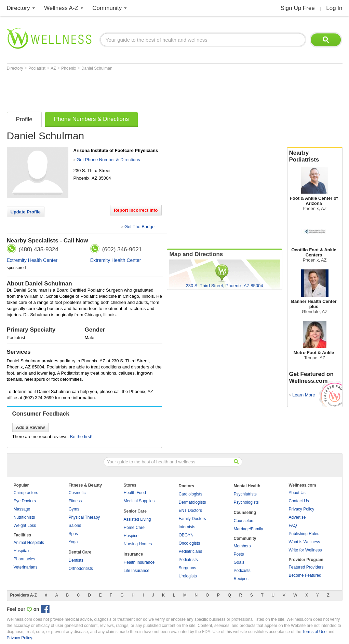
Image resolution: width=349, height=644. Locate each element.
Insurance (133, 554)
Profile (24, 119)
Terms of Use (314, 632)
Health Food (135, 493)
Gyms (74, 509)
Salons (75, 526)
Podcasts (242, 571)
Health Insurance (139, 562)
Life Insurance (137, 571)
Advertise (297, 517)
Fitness (75, 501)
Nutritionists (24, 517)
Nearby (315, 156)
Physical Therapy (84, 517)
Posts (239, 554)
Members (242, 546)
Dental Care (80, 552)
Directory (18, 8)
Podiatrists (188, 560)
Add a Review (31, 427)
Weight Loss (25, 526)
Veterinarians (26, 567)
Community (107, 8)
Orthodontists (81, 569)
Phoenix (69, 68)
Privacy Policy (302, 509)
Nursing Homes (138, 544)
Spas (73, 534)
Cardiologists (191, 494)
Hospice (131, 536)
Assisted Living (137, 519)
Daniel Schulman (97, 68)
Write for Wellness (305, 550)
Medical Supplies (139, 501)
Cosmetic (77, 493)
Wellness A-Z (61, 8)
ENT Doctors (190, 510)
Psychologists (246, 502)
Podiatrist (37, 68)
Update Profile (26, 212)
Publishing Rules (304, 534)
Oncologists (190, 543)
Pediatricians (191, 551)
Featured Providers (306, 567)
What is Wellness (305, 542)
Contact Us (299, 501)
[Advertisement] (131, 89)
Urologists (188, 576)
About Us (297, 493)
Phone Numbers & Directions (91, 119)
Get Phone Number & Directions (108, 160)
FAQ (293, 526)
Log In (334, 8)
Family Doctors (192, 519)
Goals (239, 562)
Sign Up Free (298, 8)
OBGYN (186, 535)
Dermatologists (192, 502)
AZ (54, 68)
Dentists (76, 560)
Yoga (73, 542)
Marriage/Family (249, 529)
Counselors (244, 521)
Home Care (134, 528)
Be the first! (81, 437)
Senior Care (135, 511)
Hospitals (22, 551)
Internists (187, 527)
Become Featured (305, 575)
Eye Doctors (25, 501)
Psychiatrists (245, 494)
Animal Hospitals (29, 543)
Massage (22, 509)
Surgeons (187, 568)
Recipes (241, 579)
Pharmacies (24, 559)
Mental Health (247, 486)
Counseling (245, 513)
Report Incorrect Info (136, 210)
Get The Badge (139, 227)
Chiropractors (26, 493)
